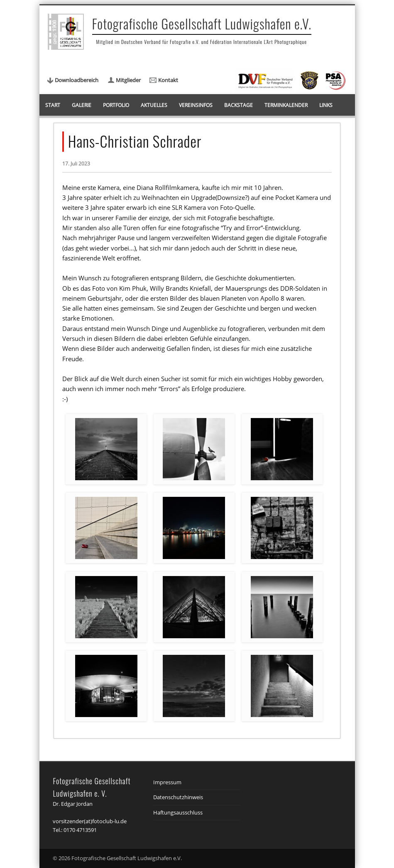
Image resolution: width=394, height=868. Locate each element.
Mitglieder (128, 80)
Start (53, 105)
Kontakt (168, 80)
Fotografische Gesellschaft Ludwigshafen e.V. (202, 23)
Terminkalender (286, 105)
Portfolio (116, 105)
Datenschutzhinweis (178, 797)
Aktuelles (154, 105)
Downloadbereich (77, 80)
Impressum (167, 782)
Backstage (239, 105)
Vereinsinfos (196, 105)
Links (326, 105)
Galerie (82, 105)
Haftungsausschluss (178, 812)
